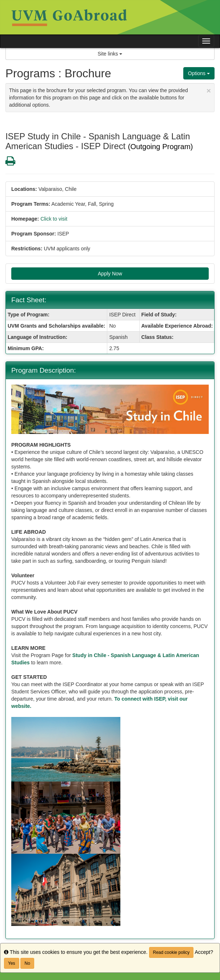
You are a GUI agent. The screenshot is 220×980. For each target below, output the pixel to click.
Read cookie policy (171, 952)
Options (199, 73)
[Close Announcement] (209, 91)
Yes (12, 963)
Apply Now (110, 274)
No (27, 963)
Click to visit (54, 219)
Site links (110, 54)
